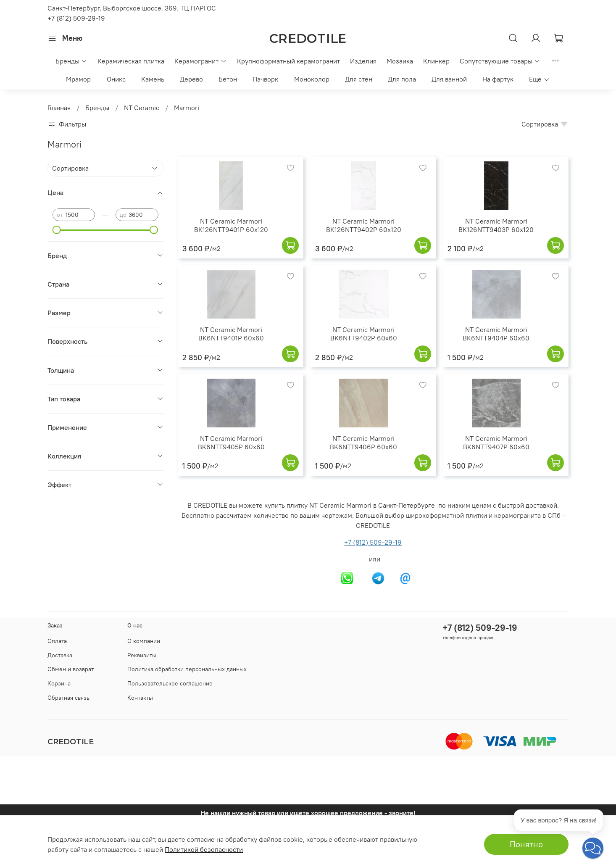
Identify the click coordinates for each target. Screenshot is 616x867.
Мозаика (400, 61)
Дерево (191, 79)
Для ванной (449, 79)
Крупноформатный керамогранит (288, 61)
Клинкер (436, 61)
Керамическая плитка (131, 61)
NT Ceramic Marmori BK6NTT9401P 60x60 (231, 334)
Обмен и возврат (71, 669)
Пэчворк (265, 79)
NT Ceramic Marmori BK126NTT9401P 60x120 (231, 225)
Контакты (140, 698)
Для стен (359, 79)
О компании (144, 641)
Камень (153, 79)
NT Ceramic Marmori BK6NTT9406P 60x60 (363, 443)
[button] (593, 848)
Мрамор (78, 79)
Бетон (228, 79)
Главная (59, 108)
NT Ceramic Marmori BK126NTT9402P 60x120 (364, 225)
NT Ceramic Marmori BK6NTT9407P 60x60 (496, 443)
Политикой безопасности (204, 849)
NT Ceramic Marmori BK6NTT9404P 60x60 (496, 334)
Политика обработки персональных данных (187, 669)
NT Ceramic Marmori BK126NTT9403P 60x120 (496, 225)
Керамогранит (200, 61)
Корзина (59, 683)
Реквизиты (142, 655)
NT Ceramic (142, 108)
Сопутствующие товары (500, 61)
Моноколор (312, 79)
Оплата (57, 641)
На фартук (498, 79)
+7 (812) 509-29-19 (76, 18)
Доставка (60, 655)
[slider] (57, 230)
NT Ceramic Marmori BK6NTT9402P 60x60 (364, 334)
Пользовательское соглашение (170, 683)
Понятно (526, 844)
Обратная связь (68, 698)
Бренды (71, 61)
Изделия (363, 61)
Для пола (402, 79)
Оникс (116, 79)
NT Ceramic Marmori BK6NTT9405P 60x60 (231, 443)
